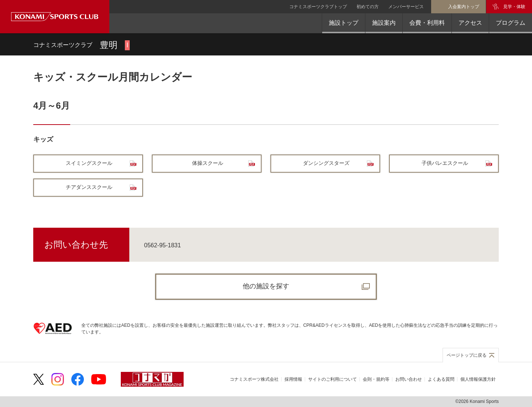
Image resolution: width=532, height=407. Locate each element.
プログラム (511, 23)
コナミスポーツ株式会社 (254, 379)
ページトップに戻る (467, 355)
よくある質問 (441, 379)
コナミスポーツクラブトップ (318, 7)
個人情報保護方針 (478, 379)
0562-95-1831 (163, 245)
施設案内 (384, 23)
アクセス (470, 23)
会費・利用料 (427, 23)
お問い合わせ (409, 379)
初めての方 (368, 7)
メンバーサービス (406, 7)
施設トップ (344, 23)
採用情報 (293, 379)
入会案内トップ (464, 7)
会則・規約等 (376, 379)
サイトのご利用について (332, 379)
